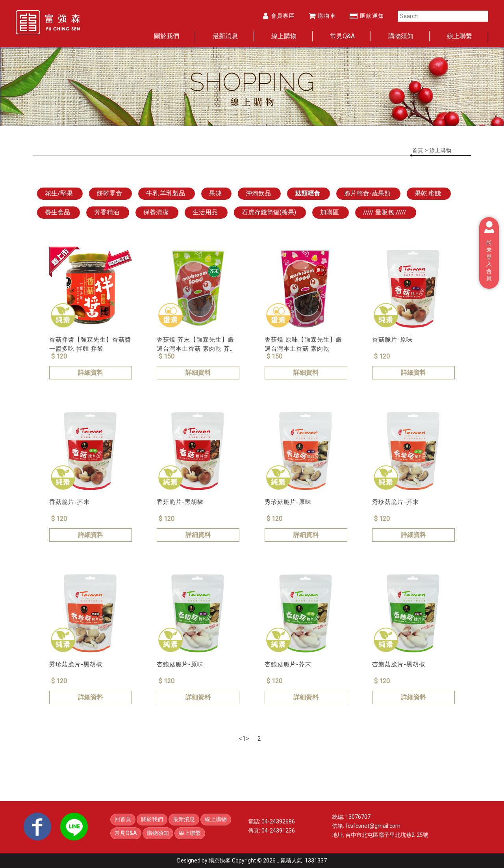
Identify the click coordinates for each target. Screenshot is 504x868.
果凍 (215, 193)
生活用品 (205, 212)
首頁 (418, 150)
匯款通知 (367, 16)
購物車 (322, 16)
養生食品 (57, 212)
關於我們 (167, 36)
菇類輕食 (308, 193)
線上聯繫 (460, 36)
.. (278, 861)
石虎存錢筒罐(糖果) (269, 212)
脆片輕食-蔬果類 (367, 193)
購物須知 (401, 36)
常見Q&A (342, 36)
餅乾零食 (109, 193)
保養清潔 (156, 212)
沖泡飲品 (258, 193)
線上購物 (284, 36)
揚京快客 (220, 861)
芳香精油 (107, 212)
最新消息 (225, 36)
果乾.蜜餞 (428, 193)
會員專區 (279, 16)
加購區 (330, 212)
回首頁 (123, 819)
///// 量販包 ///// (385, 212)
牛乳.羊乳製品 (166, 193)
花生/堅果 (59, 193)
